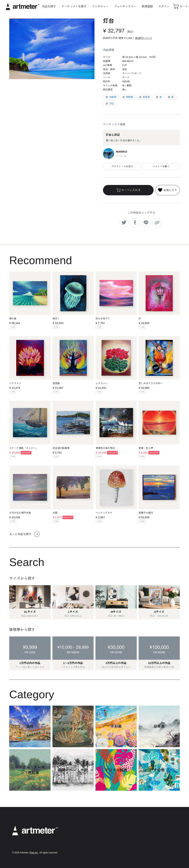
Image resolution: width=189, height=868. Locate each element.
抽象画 (111, 97)
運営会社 (117, 847)
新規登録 (147, 6)
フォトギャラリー (125, 6)
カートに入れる (128, 190)
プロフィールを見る (122, 166)
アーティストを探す (74, 6)
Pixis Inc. (34, 853)
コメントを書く (161, 166)
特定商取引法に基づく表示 (127, 837)
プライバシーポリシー (125, 832)
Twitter (152, 834)
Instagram (154, 828)
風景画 (144, 97)
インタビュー (100, 6)
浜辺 (110, 104)
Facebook (154, 839)
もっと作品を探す (24, 534)
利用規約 (117, 827)
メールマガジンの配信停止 (127, 842)
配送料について (144, 38)
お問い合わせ (120, 852)
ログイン (164, 6)
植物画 (128, 97)
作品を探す (49, 6)
